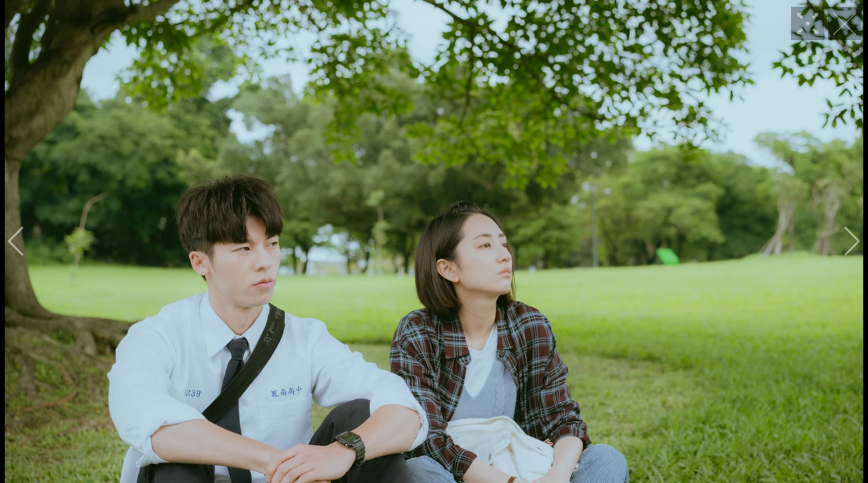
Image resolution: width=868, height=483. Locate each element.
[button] (16, 241)
